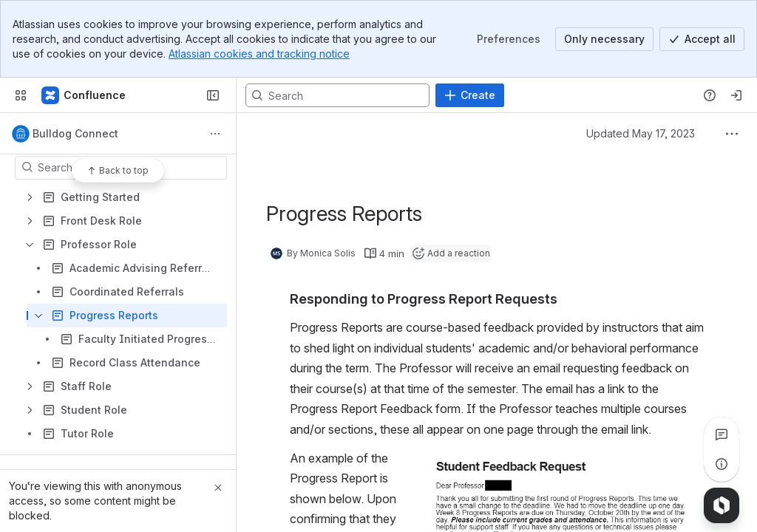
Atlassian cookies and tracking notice (259, 54)
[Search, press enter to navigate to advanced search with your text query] (337, 95)
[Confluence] (84, 95)
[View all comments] (722, 434)
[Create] (470, 95)
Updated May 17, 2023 (641, 133)
